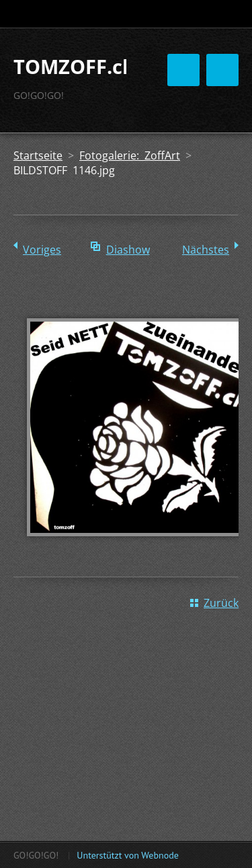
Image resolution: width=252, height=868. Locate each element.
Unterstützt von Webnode (127, 855)
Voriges (42, 250)
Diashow (128, 250)
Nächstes (206, 250)
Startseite (38, 155)
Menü (222, 70)
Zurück (221, 603)
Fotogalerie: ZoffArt (130, 155)
